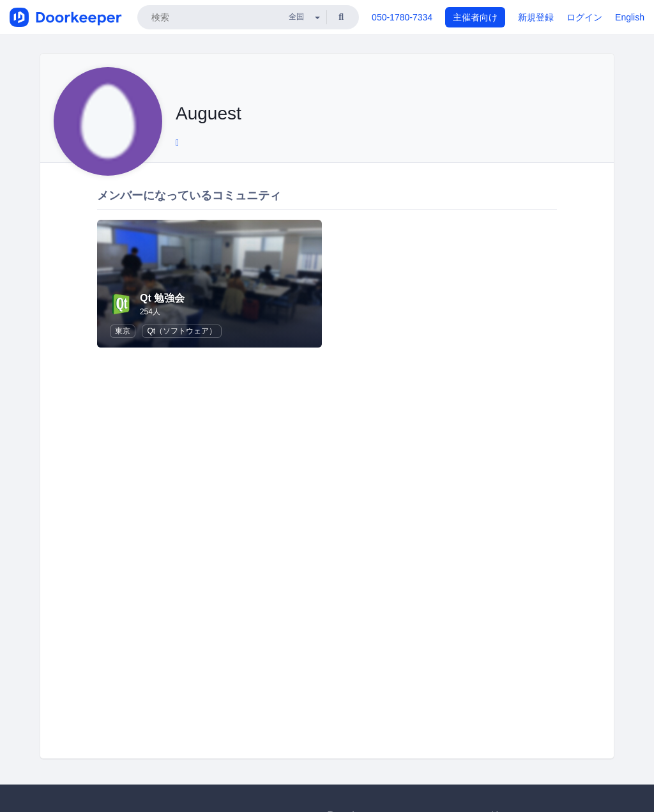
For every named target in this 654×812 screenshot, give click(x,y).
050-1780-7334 (402, 17)
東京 (123, 331)
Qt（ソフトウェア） (182, 331)
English (630, 17)
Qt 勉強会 (162, 298)
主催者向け (475, 17)
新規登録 (536, 17)
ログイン (584, 17)
